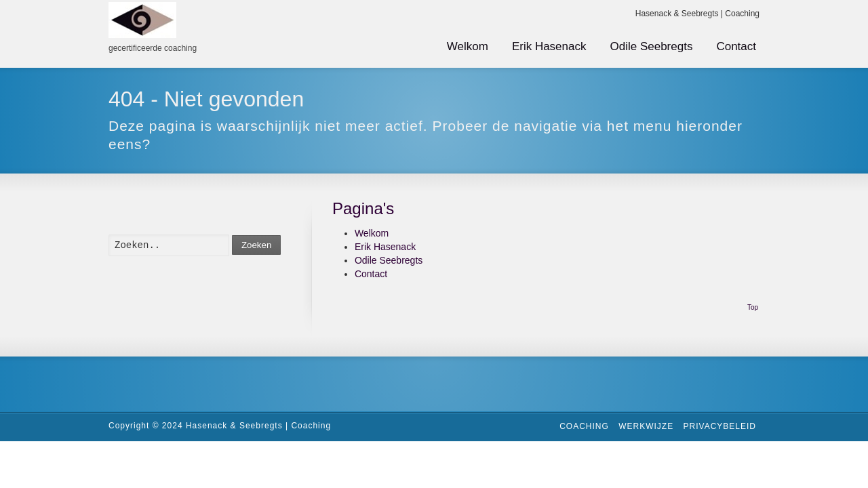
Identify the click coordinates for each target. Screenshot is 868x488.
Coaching (584, 426)
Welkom (468, 46)
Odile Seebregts (652, 46)
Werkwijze (646, 426)
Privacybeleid (720, 426)
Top (753, 307)
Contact (736, 46)
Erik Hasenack (549, 46)
